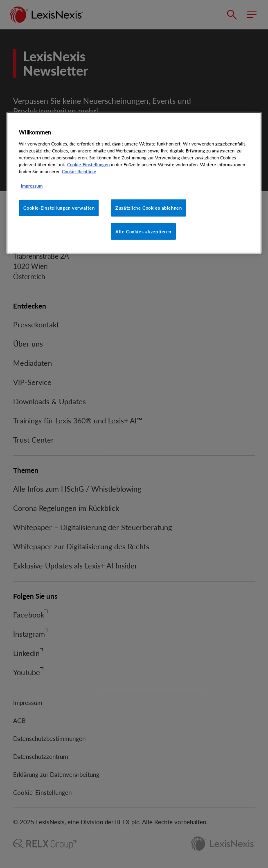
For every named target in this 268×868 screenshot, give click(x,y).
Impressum (32, 185)
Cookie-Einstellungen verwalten (59, 207)
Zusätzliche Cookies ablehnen (149, 207)
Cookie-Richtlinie (79, 171)
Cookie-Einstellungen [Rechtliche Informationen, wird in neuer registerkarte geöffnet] (88, 164)
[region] (134, 183)
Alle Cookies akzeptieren (143, 231)
